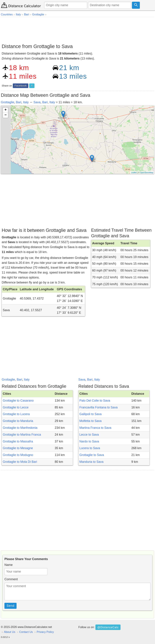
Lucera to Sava (90, 448)
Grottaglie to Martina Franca (22, 435)
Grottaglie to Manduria (18, 421)
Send (11, 606)
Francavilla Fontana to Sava (98, 407)
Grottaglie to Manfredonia (20, 428)
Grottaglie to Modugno (18, 455)
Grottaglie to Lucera (16, 414)
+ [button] (6, 110)
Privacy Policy (45, 632)
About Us (10, 632)
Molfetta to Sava (90, 421)
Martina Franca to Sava (95, 428)
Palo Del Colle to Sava (95, 401)
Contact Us (26, 632)
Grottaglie (8, 102)
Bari (19, 102)
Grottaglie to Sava (92, 455)
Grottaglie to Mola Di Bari (20, 462)
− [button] (6, 115)
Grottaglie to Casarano (18, 401)
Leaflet (134, 172)
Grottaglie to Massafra (18, 441)
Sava (37, 102)
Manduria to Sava (91, 462)
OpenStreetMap (147, 172)
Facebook (21, 86)
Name (9, 565)
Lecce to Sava (89, 435)
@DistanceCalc (108, 627)
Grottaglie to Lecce (16, 407)
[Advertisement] (77, 29)
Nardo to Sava (89, 441)
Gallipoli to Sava (90, 414)
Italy (26, 102)
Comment (11, 579)
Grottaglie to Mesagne (18, 448)
